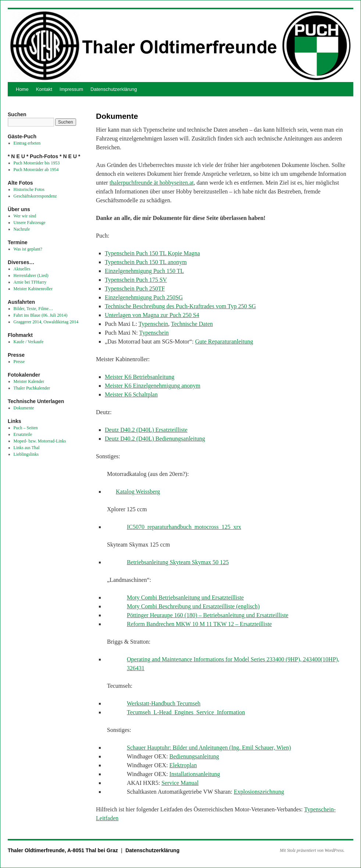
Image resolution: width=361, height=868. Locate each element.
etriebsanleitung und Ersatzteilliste (203, 597)
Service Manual (180, 783)
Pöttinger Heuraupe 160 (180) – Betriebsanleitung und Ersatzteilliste (208, 615)
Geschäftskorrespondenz (35, 196)
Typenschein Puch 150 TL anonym (146, 262)
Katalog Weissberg (138, 492)
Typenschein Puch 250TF (135, 289)
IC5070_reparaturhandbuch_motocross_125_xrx (184, 527)
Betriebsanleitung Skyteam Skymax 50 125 (178, 562)
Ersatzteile (23, 434)
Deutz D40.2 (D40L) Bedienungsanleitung (155, 439)
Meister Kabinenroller (33, 289)
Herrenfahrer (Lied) (31, 275)
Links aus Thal (27, 448)
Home (22, 89)
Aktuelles (22, 269)
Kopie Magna (184, 253)
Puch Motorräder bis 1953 (37, 163)
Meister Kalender (29, 381)
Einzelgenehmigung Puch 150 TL (144, 271)
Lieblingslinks (26, 454)
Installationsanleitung (195, 774)
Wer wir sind (25, 216)
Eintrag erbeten (27, 143)
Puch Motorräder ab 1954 (36, 170)
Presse (19, 362)
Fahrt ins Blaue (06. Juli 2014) (41, 315)
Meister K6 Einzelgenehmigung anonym (153, 386)
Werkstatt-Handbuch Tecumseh (164, 703)
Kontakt (44, 89)
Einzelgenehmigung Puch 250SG (144, 297)
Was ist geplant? (28, 249)
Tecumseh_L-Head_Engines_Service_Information (186, 712)
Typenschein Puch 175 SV (136, 280)
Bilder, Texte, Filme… (33, 309)
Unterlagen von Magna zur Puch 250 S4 (152, 315)
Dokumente (24, 408)
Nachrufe (22, 229)
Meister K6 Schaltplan (131, 394)
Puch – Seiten (26, 428)
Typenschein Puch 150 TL (136, 253)
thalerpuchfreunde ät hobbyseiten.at (152, 183)
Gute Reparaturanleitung (224, 341)
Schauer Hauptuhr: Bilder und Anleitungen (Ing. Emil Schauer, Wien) (209, 748)
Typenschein (153, 324)
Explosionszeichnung (259, 792)
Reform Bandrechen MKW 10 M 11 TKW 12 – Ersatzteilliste (199, 624)
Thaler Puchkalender (32, 388)
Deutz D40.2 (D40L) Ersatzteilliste (146, 430)
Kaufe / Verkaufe (29, 342)
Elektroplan (183, 765)
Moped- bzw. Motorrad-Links (40, 441)
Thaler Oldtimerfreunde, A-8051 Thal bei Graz (64, 850)
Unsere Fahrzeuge (30, 223)
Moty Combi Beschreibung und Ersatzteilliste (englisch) (193, 606)
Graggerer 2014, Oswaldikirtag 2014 (46, 322)
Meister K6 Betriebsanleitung (140, 377)
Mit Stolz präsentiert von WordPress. (312, 850)
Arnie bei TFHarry (30, 282)
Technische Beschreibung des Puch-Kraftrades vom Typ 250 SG (180, 306)
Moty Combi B (145, 597)
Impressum (71, 89)
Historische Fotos (29, 189)
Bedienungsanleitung (194, 756)
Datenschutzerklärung (114, 89)
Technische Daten (192, 324)
